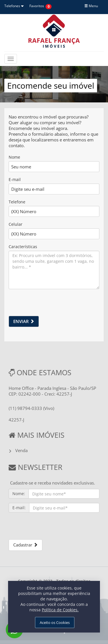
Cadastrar (25, 545)
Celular (16, 224)
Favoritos (37, 6)
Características (23, 247)
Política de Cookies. (60, 610)
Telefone (17, 202)
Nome (14, 157)
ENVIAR (24, 321)
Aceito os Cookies (55, 622)
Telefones (14, 6)
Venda (21, 450)
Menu (91, 6)
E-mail (15, 179)
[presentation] (52, 305)
